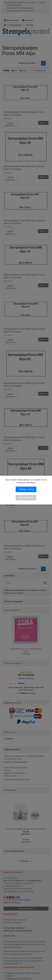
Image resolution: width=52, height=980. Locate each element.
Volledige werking (26, 489)
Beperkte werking (26, 498)
